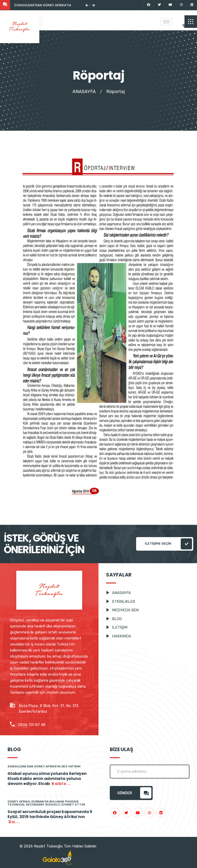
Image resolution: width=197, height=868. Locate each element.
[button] (87, 5)
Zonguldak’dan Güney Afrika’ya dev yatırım (53, 5)
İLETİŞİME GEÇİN (168, 544)
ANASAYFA (84, 92)
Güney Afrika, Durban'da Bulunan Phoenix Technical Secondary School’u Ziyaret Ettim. (47, 803)
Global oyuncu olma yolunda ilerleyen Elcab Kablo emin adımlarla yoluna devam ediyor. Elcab (47, 779)
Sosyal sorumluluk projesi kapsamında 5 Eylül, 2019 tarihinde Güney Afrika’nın (50, 817)
